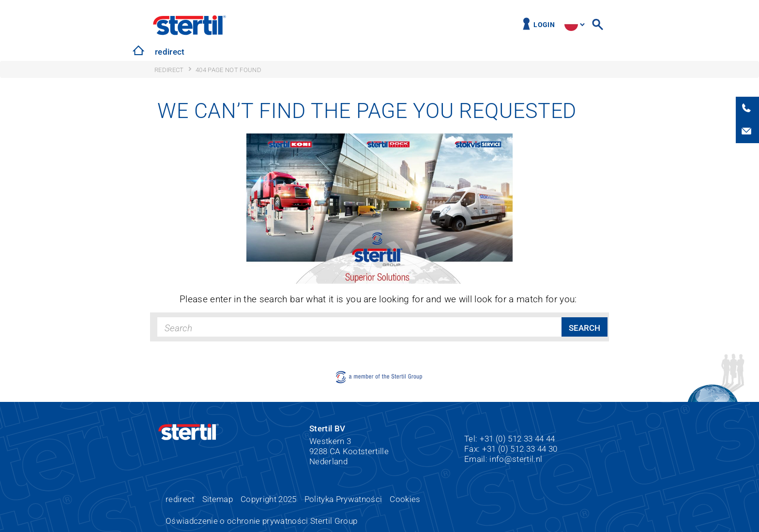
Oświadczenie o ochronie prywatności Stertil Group (261, 521)
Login (544, 25)
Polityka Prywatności (343, 499)
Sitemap (218, 499)
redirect (170, 52)
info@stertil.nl (516, 459)
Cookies (405, 499)
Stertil (190, 25)
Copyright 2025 (269, 499)
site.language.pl (571, 24)
